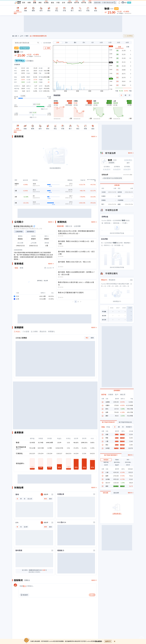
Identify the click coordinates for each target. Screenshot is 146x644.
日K (66, 42)
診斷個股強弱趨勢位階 (39, 36)
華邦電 (56, 101)
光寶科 (108, 405)
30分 (119, 42)
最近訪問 (116, 503)
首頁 (24, 3)
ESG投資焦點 (129, 36)
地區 (16, 268)
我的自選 (105, 503)
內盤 (117, 91)
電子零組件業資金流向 (125, 422)
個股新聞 (60, 226)
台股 (35, 3)
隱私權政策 (98, 641)
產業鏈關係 (117, 390)
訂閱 (90, 3)
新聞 (29, 3)
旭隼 (107, 412)
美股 (40, 3)
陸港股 (46, 3)
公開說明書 (19, 232)
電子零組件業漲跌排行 (108, 422)
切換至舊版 (48, 43)
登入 (126, 3)
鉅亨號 (84, 3)
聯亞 (95, 101)
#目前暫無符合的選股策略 (112, 178)
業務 (21, 268)
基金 (53, 3)
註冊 (129, 3)
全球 (63, 3)
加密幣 (70, 3)
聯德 (27, 36)
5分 (92, 42)
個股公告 (69, 226)
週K (75, 42)
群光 (107, 409)
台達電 (108, 402)
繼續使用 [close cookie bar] (108, 641)
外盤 (130, 91)
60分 (127, 42)
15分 (110, 42)
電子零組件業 (25, 48)
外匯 (58, 3)
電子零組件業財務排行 (111, 465)
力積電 (76, 101)
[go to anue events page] (119, 3)
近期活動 (117, 185)
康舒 (107, 416)
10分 (101, 42)
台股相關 (77, 226)
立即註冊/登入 (117, 523)
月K (84, 42)
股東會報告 (31, 232)
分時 (58, 42)
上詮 (115, 101)
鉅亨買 (77, 3)
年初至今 (129, 427)
